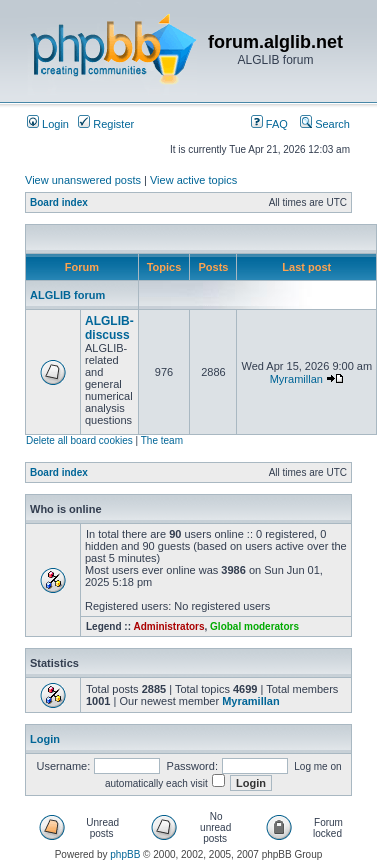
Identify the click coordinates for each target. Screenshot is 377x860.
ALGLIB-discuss (109, 328)
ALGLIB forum (67, 295)
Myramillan (296, 379)
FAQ (269, 124)
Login (48, 124)
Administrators (168, 626)
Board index (59, 202)
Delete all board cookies (79, 440)
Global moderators (254, 626)
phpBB (125, 854)
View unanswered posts (83, 180)
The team (162, 440)
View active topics (193, 180)
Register (106, 124)
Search (325, 124)
